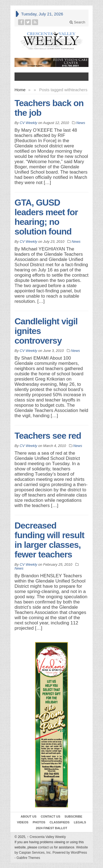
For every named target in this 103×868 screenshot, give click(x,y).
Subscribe (74, 816)
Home (20, 90)
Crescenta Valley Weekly (47, 837)
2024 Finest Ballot (51, 828)
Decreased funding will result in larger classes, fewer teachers (49, 540)
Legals (80, 822)
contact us (46, 847)
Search (77, 22)
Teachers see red (48, 436)
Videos (23, 822)
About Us (29, 816)
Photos (39, 822)
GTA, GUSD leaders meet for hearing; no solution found (46, 217)
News (81, 123)
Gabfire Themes (28, 858)
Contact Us (51, 816)
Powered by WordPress (70, 853)
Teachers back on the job (49, 108)
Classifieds (60, 822)
